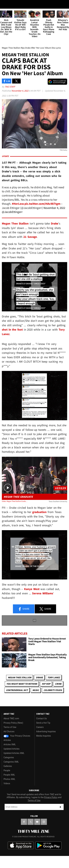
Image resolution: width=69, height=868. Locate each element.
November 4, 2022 (20, 106)
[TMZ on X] (31, 837)
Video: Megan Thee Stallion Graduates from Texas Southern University (15, 517)
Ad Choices (9, 747)
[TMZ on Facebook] (24, 837)
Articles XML (10, 760)
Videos (7, 799)
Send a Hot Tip (43, 738)
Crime (58, 699)
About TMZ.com (11, 734)
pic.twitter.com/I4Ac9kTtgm (42, 219)
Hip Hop (46, 699)
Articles (7, 756)
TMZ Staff (10, 102)
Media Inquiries (44, 751)
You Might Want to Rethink (22, 699)
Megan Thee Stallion (20, 693)
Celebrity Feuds (53, 706)
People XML (9, 790)
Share (24, 624)
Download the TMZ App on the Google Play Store (48, 861)
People (7, 786)
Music (36, 706)
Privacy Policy (51, 813)
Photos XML (9, 795)
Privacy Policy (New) (13, 738)
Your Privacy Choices (17, 751)
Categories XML (11, 777)
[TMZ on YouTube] (37, 837)
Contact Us (42, 734)
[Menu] (4, 4)
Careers (40, 743)
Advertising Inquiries (46, 747)
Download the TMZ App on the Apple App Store (21, 861)
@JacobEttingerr (12, 227)
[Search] (65, 4)
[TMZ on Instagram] (44, 837)
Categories (9, 773)
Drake (39, 693)
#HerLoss (18, 219)
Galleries (8, 782)
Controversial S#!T (17, 706)
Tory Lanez (54, 693)
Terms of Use (10, 743)
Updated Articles (11, 764)
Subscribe (61, 822)
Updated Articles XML (14, 769)
